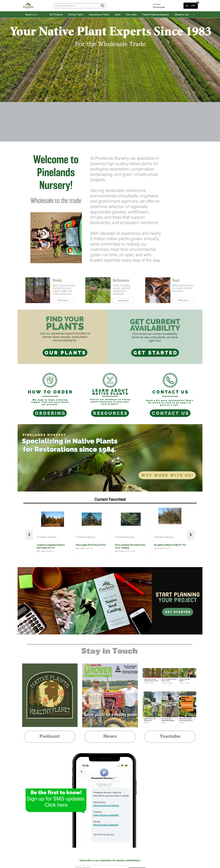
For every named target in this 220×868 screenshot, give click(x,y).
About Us (30, 15)
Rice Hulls (131, 15)
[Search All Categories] (80, 6)
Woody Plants (76, 15)
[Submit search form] (102, 6)
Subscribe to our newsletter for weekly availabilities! (110, 860)
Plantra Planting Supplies (156, 15)
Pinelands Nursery (47, 537)
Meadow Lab (182, 15)
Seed (118, 15)
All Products (56, 15)
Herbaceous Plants (99, 15)
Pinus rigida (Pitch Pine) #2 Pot (130, 545)
